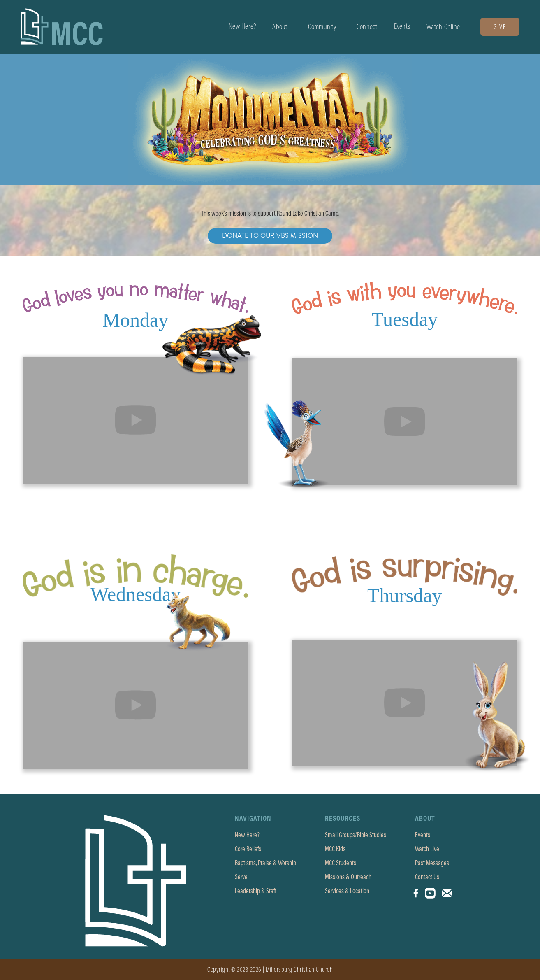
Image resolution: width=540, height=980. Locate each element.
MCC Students (341, 863)
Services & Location (347, 891)
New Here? (242, 26)
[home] (62, 27)
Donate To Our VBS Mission (270, 236)
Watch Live (427, 849)
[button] (280, 27)
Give (500, 27)
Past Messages (432, 863)
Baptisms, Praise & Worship (265, 863)
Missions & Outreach (348, 877)
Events (402, 26)
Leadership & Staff (256, 891)
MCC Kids (335, 849)
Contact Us (427, 877)
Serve (241, 877)
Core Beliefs (248, 849)
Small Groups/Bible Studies (356, 835)
